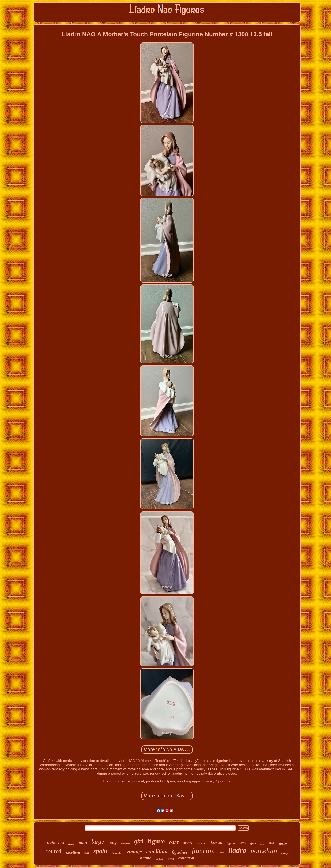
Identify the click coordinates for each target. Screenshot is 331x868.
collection (186, 858)
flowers (201, 843)
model (188, 843)
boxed (216, 842)
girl (139, 841)
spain (100, 851)
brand (146, 858)
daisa (263, 844)
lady (113, 842)
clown (171, 859)
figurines (180, 852)
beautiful (117, 853)
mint (83, 842)
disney (285, 853)
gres (253, 843)
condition (157, 851)
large (98, 842)
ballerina (56, 842)
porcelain (264, 851)
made (283, 843)
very (243, 843)
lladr (272, 843)
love (221, 853)
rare (174, 842)
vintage (134, 852)
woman (125, 843)
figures (231, 843)
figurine (203, 851)
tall (87, 852)
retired (54, 851)
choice (71, 844)
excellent (73, 852)
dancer (159, 859)
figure (156, 841)
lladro (237, 850)
